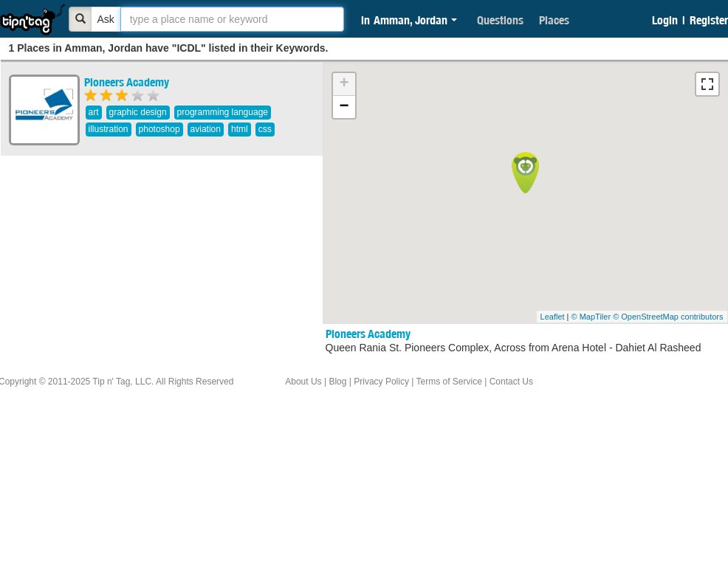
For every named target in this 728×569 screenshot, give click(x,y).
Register (709, 20)
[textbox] (232, 19)
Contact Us (511, 382)
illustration (109, 129)
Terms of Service (449, 382)
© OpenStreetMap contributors (668, 317)
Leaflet (553, 317)
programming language (223, 112)
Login (665, 20)
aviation (206, 129)
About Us (303, 382)
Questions (500, 20)
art (94, 112)
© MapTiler (591, 317)
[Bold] (80, 19)
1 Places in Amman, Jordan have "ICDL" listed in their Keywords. (169, 48)
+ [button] (344, 84)
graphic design (138, 112)
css (265, 129)
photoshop (159, 129)
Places (554, 20)
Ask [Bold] (106, 19)
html (240, 129)
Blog (337, 382)
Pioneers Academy (127, 82)
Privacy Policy (381, 382)
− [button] (344, 107)
